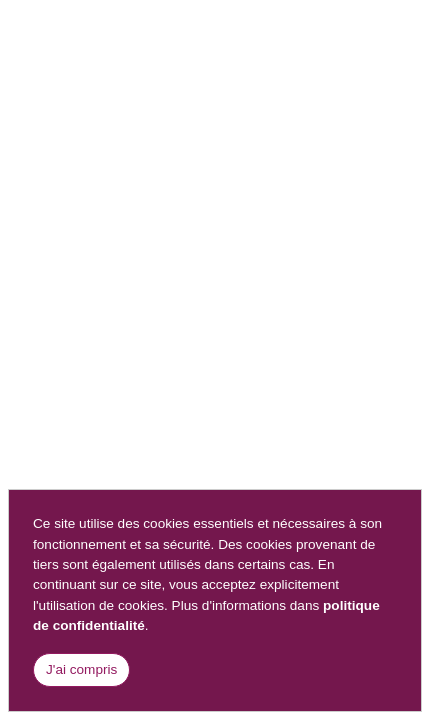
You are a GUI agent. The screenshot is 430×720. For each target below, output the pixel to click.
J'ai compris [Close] (81, 669)
